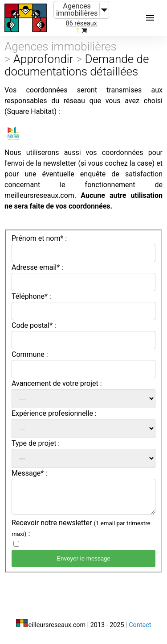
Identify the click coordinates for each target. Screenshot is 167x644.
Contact (140, 625)
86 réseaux (81, 23)
